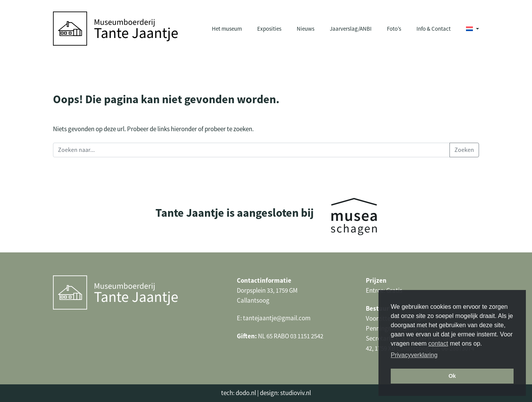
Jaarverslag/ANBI (351, 29)
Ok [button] (452, 376)
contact (438, 344)
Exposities (269, 29)
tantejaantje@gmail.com (277, 318)
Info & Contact (434, 29)
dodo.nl (246, 393)
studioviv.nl (296, 393)
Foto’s (394, 29)
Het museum (227, 29)
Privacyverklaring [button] (414, 355)
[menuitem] (473, 29)
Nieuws (306, 29)
